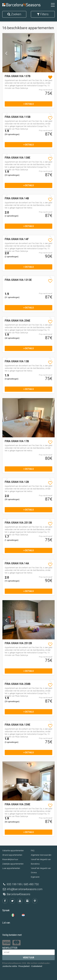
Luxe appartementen (11, 868)
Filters (43, 14)
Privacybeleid (24, 966)
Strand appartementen (12, 855)
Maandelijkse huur (10, 859)
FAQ (33, 851)
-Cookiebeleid (36, 966)
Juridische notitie (10, 966)
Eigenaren (35, 877)
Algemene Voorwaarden (41, 855)
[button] (6, 62)
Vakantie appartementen (13, 851)
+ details (29, 104)
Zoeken (14, 14)
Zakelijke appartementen (13, 864)
